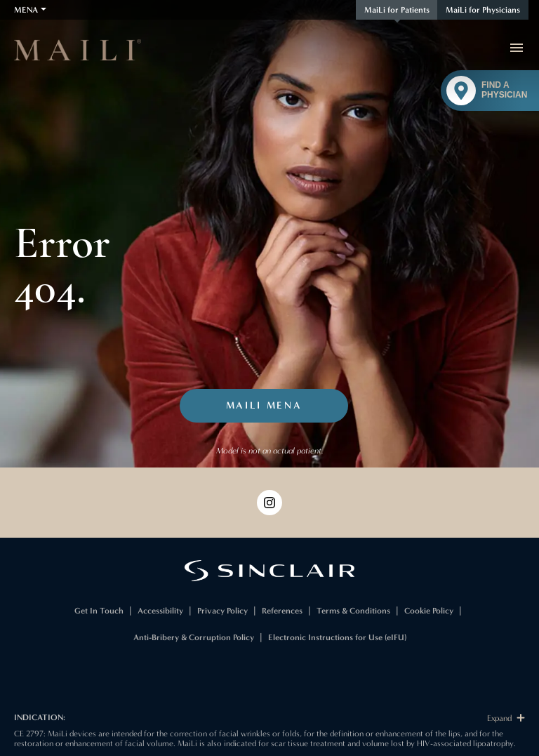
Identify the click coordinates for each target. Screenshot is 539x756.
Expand (506, 718)
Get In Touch (99, 611)
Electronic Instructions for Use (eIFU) (337, 637)
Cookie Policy (429, 611)
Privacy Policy (222, 611)
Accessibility (160, 611)
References (282, 611)
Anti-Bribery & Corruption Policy (194, 637)
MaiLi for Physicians (483, 10)
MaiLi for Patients (397, 10)
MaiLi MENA (264, 405)
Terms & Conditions (353, 611)
